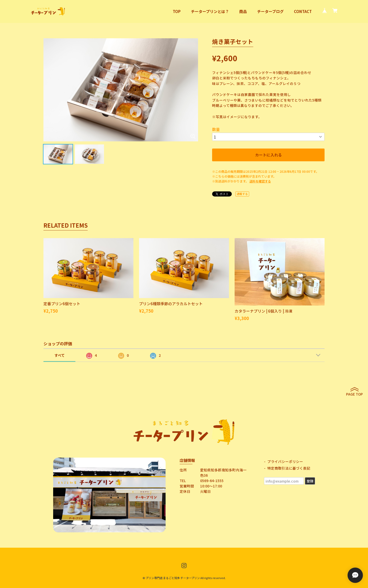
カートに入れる (268, 155)
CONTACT (303, 11)
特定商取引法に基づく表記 (289, 468)
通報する (242, 194)
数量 (216, 129)
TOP (177, 11)
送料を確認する (260, 181)
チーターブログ (270, 11)
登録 (310, 481)
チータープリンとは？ (210, 11)
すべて (60, 355)
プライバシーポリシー (285, 461)
